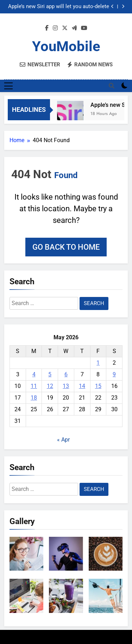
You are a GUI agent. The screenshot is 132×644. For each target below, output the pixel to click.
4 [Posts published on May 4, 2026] (34, 374)
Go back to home (66, 247)
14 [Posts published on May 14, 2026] (82, 386)
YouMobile (66, 46)
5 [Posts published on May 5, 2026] (50, 374)
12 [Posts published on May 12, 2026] (50, 386)
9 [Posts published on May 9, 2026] (114, 374)
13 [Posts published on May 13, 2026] (66, 386)
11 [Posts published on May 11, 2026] (34, 386)
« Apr (63, 440)
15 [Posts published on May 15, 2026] (98, 386)
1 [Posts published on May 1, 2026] (98, 363)
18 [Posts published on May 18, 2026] (34, 398)
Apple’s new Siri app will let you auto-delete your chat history (59, 7)
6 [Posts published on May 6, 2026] (66, 374)
